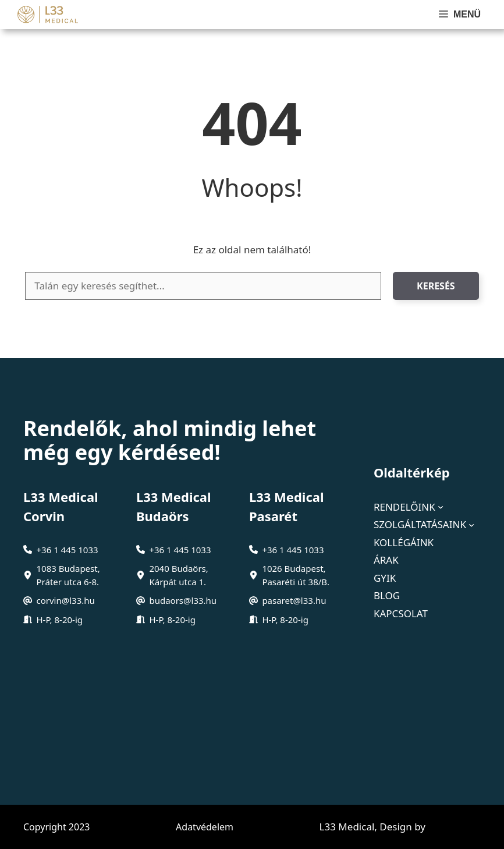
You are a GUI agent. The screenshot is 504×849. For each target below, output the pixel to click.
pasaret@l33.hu (294, 600)
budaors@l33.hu (183, 600)
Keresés (436, 286)
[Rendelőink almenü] (441, 507)
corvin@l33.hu (66, 600)
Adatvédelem (205, 827)
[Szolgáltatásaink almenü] (471, 525)
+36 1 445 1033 (68, 550)
